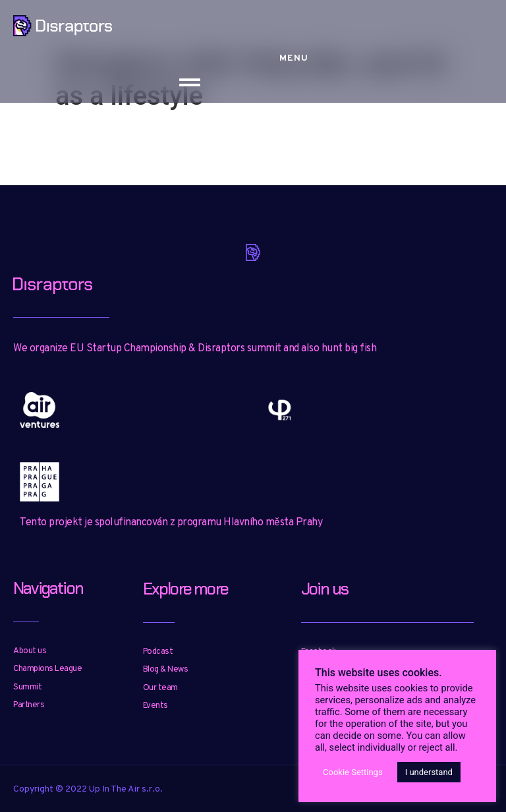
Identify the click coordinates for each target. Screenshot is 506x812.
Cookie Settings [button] (353, 772)
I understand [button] (429, 772)
